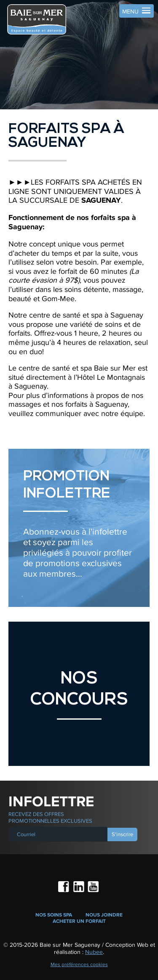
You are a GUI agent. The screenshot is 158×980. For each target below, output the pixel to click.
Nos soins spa (54, 915)
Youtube (94, 887)
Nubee (94, 952)
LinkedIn (79, 887)
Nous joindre (104, 915)
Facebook (64, 887)
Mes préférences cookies (79, 964)
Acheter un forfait (79, 921)
